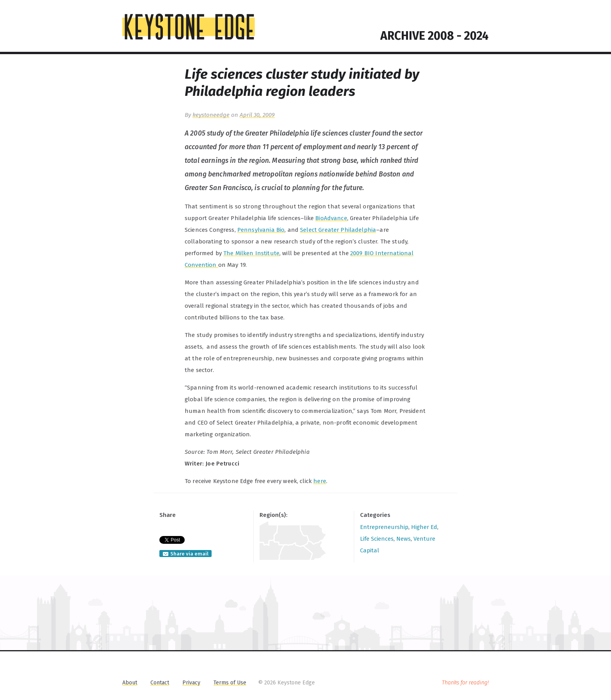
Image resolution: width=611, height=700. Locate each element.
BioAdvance (331, 218)
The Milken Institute (251, 253)
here (320, 481)
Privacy (191, 683)
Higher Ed (424, 527)
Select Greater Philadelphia (338, 230)
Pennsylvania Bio (261, 230)
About (130, 683)
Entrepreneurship (384, 527)
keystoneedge (211, 115)
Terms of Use (230, 683)
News (404, 539)
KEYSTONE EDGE (189, 27)
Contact (160, 683)
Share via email (189, 554)
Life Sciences (377, 539)
